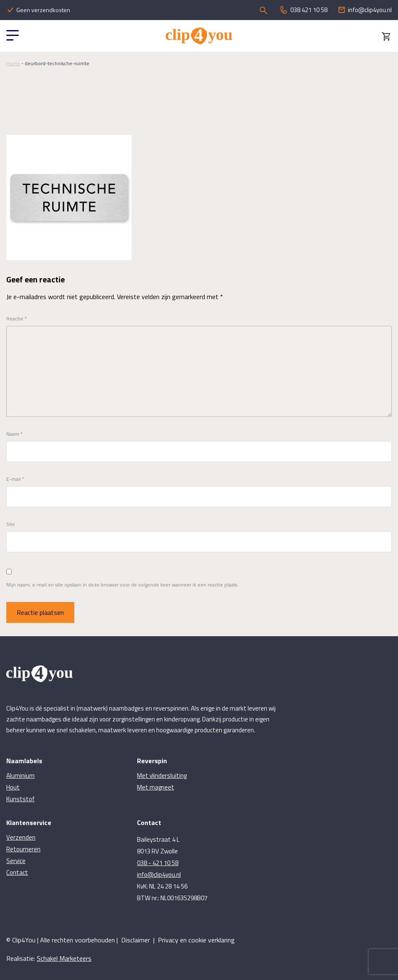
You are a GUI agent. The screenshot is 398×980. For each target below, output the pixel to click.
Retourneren (23, 849)
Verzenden (21, 837)
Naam (14, 434)
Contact (17, 872)
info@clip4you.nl (159, 875)
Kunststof (20, 799)
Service (16, 861)
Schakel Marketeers (64, 958)
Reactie (16, 319)
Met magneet (156, 787)
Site (11, 524)
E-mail (15, 479)
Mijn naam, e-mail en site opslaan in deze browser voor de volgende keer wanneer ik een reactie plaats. (122, 585)
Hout (13, 787)
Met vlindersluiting (162, 776)
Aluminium (20, 776)
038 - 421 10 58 (158, 863)
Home (13, 63)
